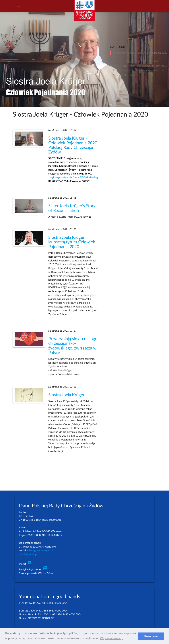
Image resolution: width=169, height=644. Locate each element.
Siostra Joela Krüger (66, 395)
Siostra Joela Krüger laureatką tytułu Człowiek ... (140, 66)
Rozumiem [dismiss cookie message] (151, 636)
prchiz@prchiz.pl (28, 554)
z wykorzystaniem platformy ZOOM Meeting (73, 178)
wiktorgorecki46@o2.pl (40, 551)
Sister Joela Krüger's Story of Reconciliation (137, 61)
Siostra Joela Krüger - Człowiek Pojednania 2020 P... (140, 53)
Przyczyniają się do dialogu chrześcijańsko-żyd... (140, 71)
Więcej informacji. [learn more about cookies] (111, 638)
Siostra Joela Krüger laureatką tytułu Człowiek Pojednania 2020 (72, 242)
